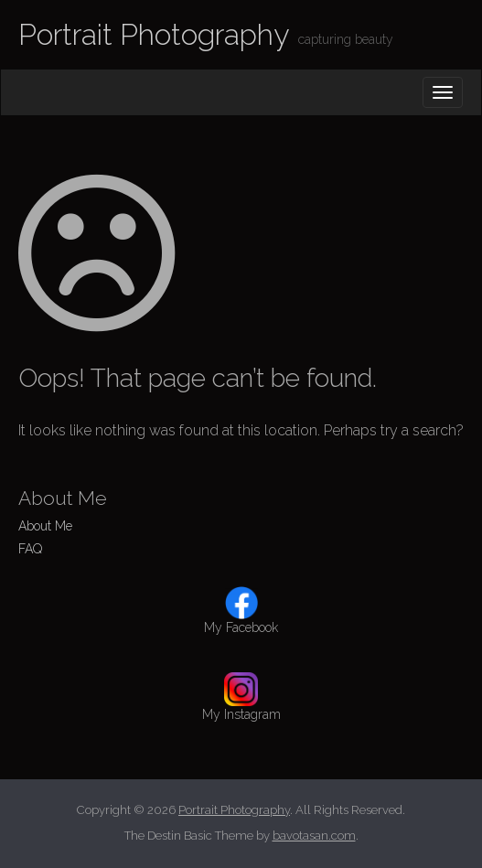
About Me (45, 526)
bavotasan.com (314, 836)
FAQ (30, 549)
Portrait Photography (154, 34)
